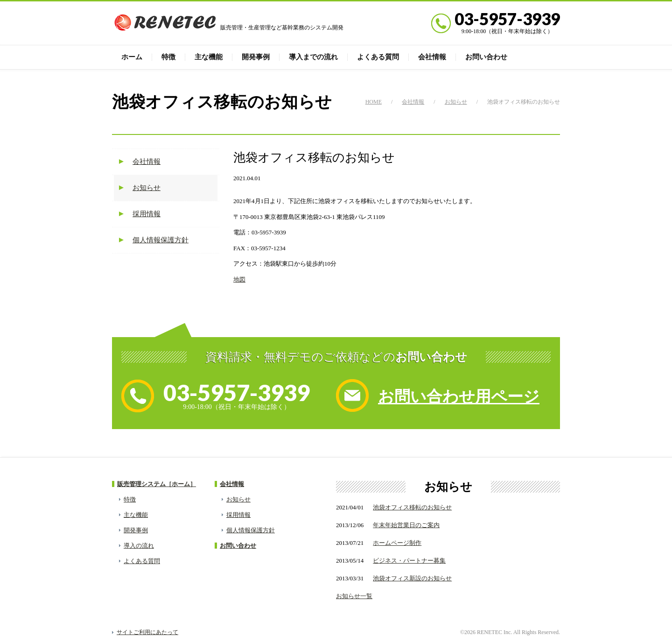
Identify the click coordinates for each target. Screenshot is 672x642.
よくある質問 (378, 57)
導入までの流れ (313, 57)
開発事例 (256, 57)
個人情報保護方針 (161, 240)
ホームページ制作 (397, 543)
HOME (374, 102)
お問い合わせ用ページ (459, 397)
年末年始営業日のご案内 (406, 525)
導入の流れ (139, 546)
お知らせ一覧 (354, 596)
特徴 (168, 57)
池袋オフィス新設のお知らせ (412, 578)
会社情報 (432, 57)
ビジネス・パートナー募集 (409, 561)
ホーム (132, 57)
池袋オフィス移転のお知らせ (412, 507)
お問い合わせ (486, 57)
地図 (239, 279)
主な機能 (209, 57)
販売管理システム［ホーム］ (157, 484)
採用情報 (147, 214)
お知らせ (456, 102)
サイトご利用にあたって (147, 632)
